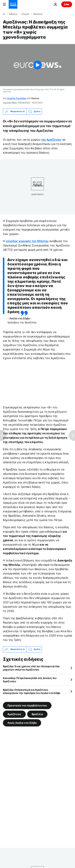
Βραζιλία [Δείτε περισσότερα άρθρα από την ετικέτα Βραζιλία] (37, 714)
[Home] (4, 14)
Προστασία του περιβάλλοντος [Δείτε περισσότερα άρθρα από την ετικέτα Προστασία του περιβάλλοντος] (27, 705)
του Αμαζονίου (51, 140)
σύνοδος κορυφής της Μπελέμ (27, 241)
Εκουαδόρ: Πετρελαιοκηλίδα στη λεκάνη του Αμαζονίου (30, 680)
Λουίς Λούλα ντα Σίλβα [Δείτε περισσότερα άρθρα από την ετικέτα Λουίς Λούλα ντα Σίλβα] (22, 723)
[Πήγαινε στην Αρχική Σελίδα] (13, 4)
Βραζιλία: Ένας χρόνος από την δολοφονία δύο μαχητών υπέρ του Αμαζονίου (31, 668)
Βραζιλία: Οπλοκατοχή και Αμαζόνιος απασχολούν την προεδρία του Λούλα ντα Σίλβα (32, 691)
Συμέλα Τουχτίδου (17, 98)
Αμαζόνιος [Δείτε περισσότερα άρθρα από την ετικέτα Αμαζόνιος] (14, 714)
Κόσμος (25, 14)
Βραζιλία (38, 14)
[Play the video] (37, 65)
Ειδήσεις (13, 14)
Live (67, 4)
